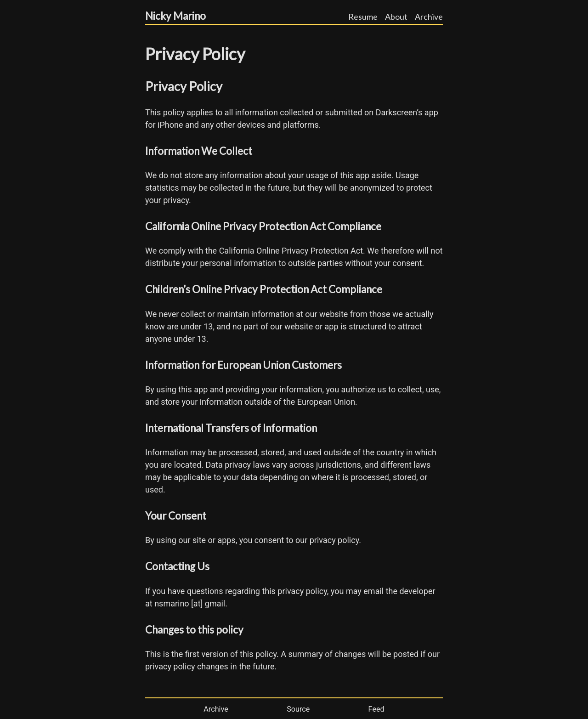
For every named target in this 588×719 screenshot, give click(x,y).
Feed (376, 709)
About (396, 17)
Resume (363, 17)
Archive (429, 17)
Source (298, 709)
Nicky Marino (175, 16)
